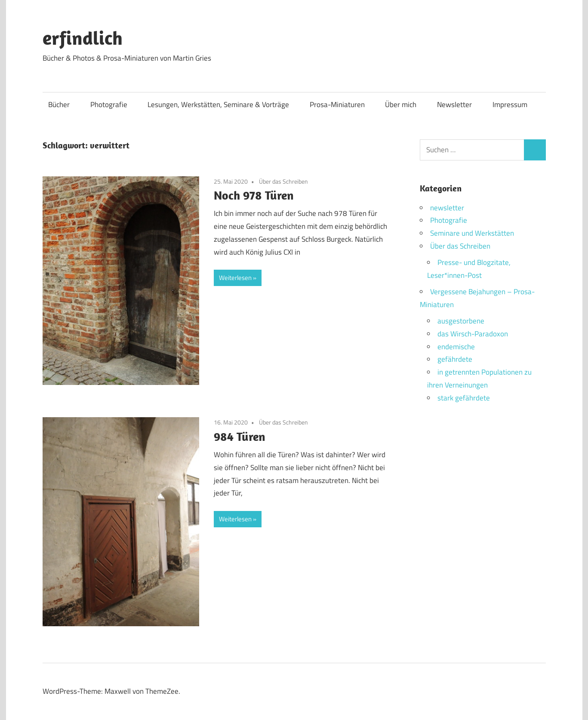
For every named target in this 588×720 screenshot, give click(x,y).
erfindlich (83, 38)
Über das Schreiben (283, 181)
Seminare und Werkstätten (472, 233)
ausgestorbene (461, 321)
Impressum (510, 105)
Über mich (401, 105)
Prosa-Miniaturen (337, 105)
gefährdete (455, 359)
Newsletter (454, 105)
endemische (456, 347)
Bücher (59, 105)
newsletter (447, 208)
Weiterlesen (235, 278)
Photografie (109, 105)
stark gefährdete (464, 398)
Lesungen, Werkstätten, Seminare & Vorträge (218, 105)
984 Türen (240, 436)
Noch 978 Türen (254, 195)
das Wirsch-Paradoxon (473, 334)
